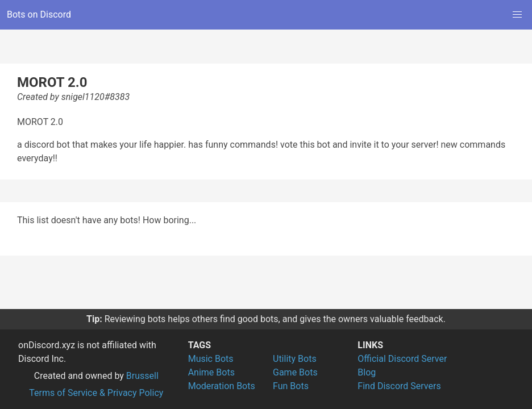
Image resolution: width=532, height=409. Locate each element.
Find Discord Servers (399, 386)
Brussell (142, 376)
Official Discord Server (402, 359)
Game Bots (295, 372)
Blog (367, 372)
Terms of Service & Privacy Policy (96, 393)
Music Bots (211, 359)
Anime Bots (211, 372)
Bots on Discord (39, 14)
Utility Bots (295, 359)
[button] (517, 15)
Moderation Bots (222, 386)
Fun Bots (291, 386)
